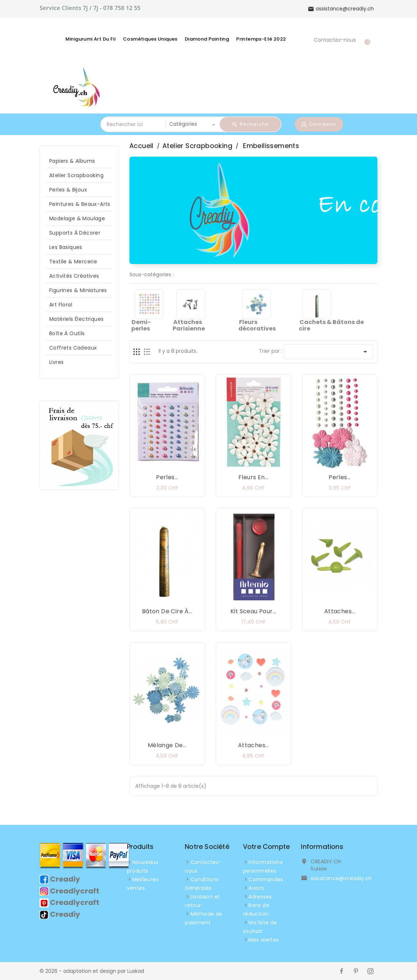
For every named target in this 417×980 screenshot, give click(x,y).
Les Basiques (66, 247)
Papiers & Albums (72, 161)
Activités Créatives (74, 276)
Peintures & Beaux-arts (80, 204)
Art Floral (61, 305)
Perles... (167, 477)
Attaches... (340, 611)
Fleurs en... (253, 477)
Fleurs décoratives (257, 325)
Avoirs (256, 888)
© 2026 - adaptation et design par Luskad (92, 971)
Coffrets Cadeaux (73, 348)
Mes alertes (264, 940)
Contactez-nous (335, 40)
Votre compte (266, 847)
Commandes (266, 879)
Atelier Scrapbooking (76, 175)
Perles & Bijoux (68, 190)
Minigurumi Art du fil (91, 39)
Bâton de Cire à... (167, 611)
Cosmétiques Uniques (150, 39)
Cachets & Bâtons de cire (331, 325)
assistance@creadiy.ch (341, 878)
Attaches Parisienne (189, 325)
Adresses (260, 897)
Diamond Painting (207, 39)
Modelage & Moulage (77, 218)
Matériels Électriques (76, 319)
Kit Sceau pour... (253, 611)
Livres (56, 362)
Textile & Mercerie (73, 262)
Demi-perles (141, 325)
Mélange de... (167, 745)
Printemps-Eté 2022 (261, 39)
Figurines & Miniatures (78, 290)
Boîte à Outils (67, 333)
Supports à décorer (75, 233)
